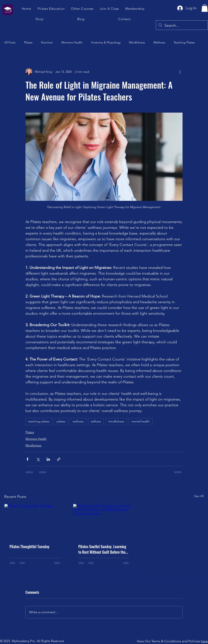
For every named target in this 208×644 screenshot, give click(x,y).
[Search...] (182, 26)
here (204, 641)
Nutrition (47, 42)
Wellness (159, 42)
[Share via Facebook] (27, 459)
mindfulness (116, 421)
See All (199, 496)
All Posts (10, 42)
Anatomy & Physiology (106, 42)
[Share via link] (59, 459)
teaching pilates (39, 421)
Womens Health (72, 42)
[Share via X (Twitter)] (38, 459)
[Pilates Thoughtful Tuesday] (35, 521)
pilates (61, 421)
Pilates (28, 42)
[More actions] (180, 72)
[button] (110, 9)
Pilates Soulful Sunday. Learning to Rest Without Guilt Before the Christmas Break (102, 549)
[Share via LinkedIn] (48, 459)
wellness (78, 421)
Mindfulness (137, 42)
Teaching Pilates (184, 42)
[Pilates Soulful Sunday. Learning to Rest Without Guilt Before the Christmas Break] (104, 521)
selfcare (96, 421)
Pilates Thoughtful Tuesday (30, 546)
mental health (141, 421)
